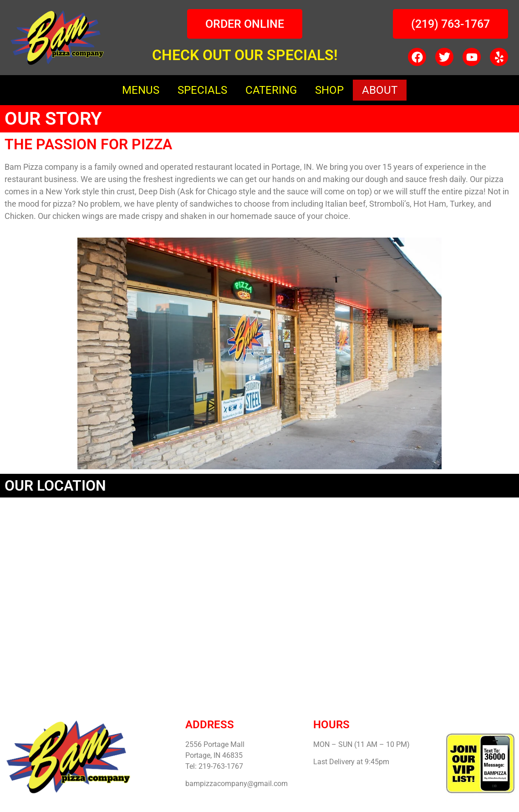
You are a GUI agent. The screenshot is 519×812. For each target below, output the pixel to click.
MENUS (141, 90)
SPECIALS (202, 90)
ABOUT (380, 90)
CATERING (271, 90)
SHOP (329, 90)
